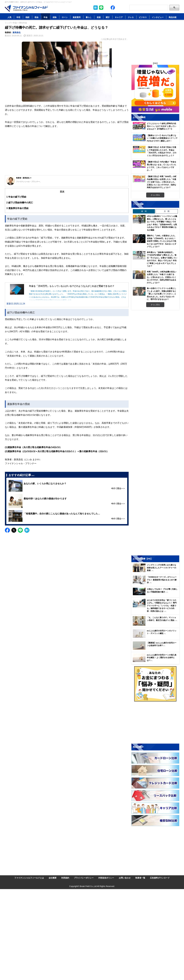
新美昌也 (17, 32)
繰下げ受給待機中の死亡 (20, 203)
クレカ (131, 17)
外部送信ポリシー (106, 878)
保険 (55, 17)
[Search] (149, 8)
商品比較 (173, 17)
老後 (99, 17)
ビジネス (143, 17)
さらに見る (155, 195)
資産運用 (77, 17)
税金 (37, 17)
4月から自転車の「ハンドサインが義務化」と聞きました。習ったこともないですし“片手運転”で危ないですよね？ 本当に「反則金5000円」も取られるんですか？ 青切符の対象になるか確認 (162, 223)
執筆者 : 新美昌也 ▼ (24, 178)
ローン (65, 17)
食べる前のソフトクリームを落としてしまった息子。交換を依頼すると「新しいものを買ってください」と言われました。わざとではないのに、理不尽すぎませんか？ (162, 294)
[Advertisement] (67, 154)
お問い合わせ (125, 878)
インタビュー (158, 17)
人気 (9, 17)
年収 (18, 17)
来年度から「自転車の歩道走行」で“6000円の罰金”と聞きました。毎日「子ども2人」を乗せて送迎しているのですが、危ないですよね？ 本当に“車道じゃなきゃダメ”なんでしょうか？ (162, 259)
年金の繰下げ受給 (16, 197)
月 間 (167, 211)
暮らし (89, 17)
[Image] (26, 8)
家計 (108, 17)
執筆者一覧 (140, 878)
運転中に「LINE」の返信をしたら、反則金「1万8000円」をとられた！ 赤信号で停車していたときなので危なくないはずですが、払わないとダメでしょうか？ (162, 241)
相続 (27, 17)
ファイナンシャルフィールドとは (29, 878)
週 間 (144, 211)
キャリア (119, 17)
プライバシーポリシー (84, 878)
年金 (46, 17)
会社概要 (53, 878)
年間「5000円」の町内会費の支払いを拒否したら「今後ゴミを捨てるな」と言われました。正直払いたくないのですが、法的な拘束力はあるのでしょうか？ (162, 277)
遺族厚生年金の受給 (18, 208)
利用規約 (65, 878)
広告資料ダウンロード (160, 878)
